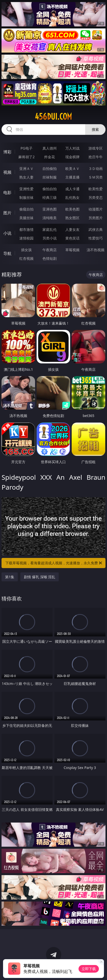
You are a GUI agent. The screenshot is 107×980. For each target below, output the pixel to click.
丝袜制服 (50, 177)
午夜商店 (50, 250)
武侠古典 (96, 229)
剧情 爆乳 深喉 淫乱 (40, 577)
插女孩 (26, 250)
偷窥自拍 (26, 209)
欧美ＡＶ (72, 168)
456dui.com (53, 117)
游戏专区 (96, 148)
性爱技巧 (96, 238)
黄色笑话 (72, 238)
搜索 (95, 129)
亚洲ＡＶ (26, 168)
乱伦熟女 (72, 197)
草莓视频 (72, 250)
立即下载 (89, 969)
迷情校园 (26, 238)
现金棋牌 (72, 157)
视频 (7, 172)
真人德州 (50, 148)
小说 (7, 233)
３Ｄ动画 (96, 168)
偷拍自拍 (50, 189)
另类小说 (50, 238)
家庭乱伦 (50, 229)
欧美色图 (72, 209)
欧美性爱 (96, 189)
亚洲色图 (50, 209)
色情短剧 (50, 258)
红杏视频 (26, 258)
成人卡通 (72, 189)
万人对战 (72, 148)
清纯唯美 (50, 218)
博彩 (7, 152)
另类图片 (96, 218)
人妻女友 (72, 229)
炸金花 (50, 157)
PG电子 (27, 148)
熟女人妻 (26, 177)
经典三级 (50, 197)
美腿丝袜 (26, 218)
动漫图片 (96, 209)
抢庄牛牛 (96, 157)
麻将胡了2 (26, 157)
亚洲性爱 (26, 189)
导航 (7, 253)
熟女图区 (72, 218)
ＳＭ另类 (96, 177)
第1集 (10, 577)
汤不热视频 (96, 250)
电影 (7, 192)
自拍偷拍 (50, 168)
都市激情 (26, 229)
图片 (7, 213)
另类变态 (96, 197)
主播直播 (72, 177)
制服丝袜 (26, 197)
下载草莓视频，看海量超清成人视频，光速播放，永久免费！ (54, 563)
